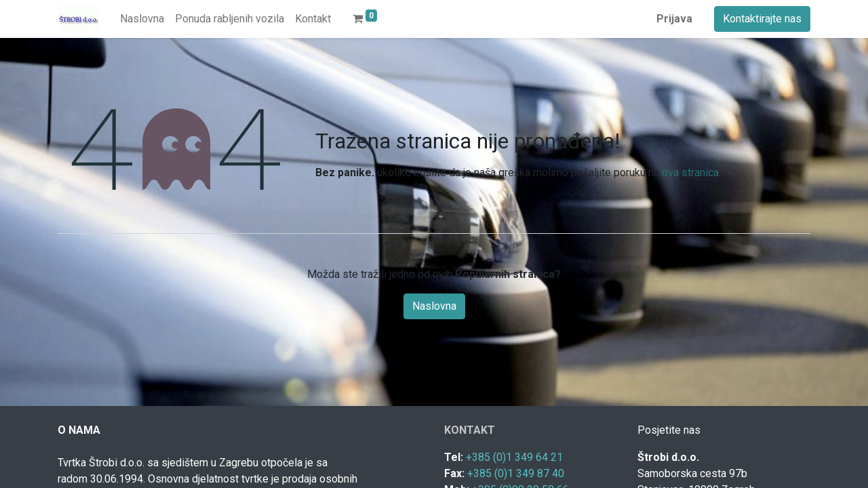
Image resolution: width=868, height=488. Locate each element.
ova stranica (690, 172)
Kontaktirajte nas (762, 19)
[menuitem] (142, 19)
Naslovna (434, 306)
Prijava (674, 19)
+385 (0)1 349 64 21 (514, 457)
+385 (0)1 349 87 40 (516, 473)
